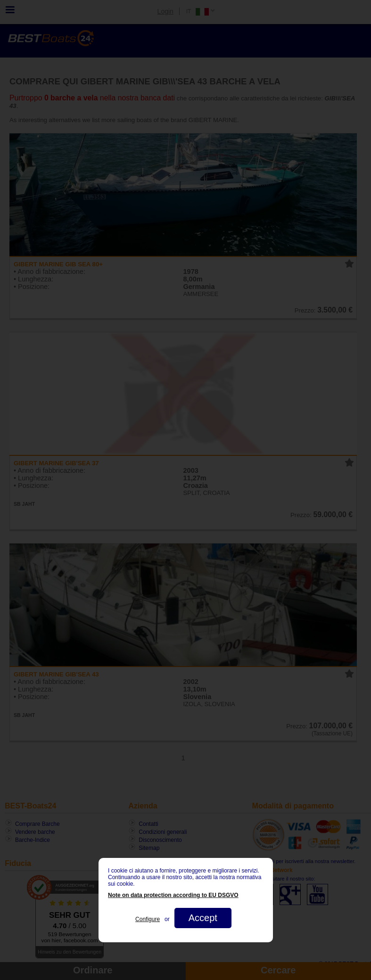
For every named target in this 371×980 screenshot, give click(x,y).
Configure (148, 919)
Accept (202, 918)
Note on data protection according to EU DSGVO (173, 895)
